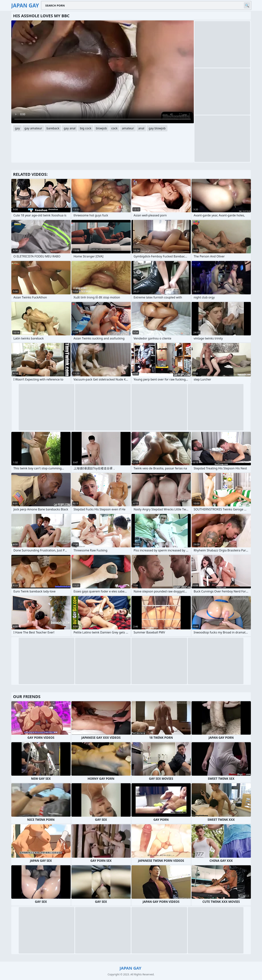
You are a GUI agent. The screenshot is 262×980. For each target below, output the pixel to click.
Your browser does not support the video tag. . (103, 72)
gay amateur (33, 128)
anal (141, 128)
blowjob (101, 128)
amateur (128, 128)
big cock (86, 128)
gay (18, 128)
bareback (53, 128)
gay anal (70, 128)
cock (114, 128)
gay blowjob (157, 128)
